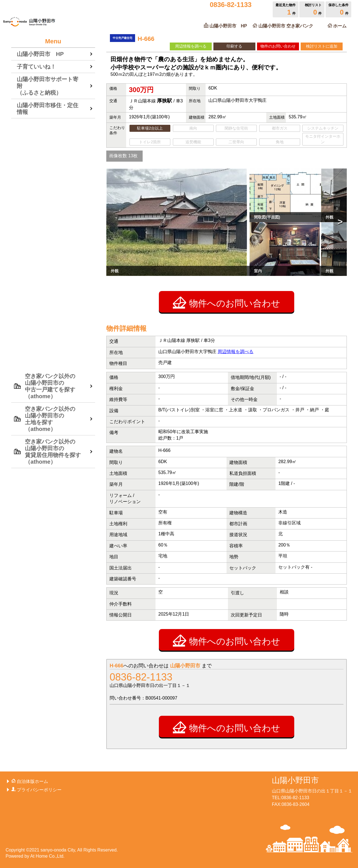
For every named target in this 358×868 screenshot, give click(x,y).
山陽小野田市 (295, 780)
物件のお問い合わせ (278, 46)
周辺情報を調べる (191, 46)
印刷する (234, 46)
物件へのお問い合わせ (227, 302)
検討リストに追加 (322, 46)
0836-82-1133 (141, 677)
